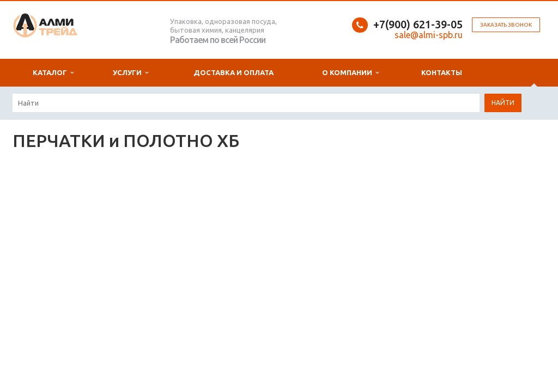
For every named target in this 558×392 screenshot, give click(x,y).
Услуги (131, 73)
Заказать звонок (506, 25)
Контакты (442, 72)
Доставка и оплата (233, 72)
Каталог (53, 73)
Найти (503, 103)
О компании (350, 73)
